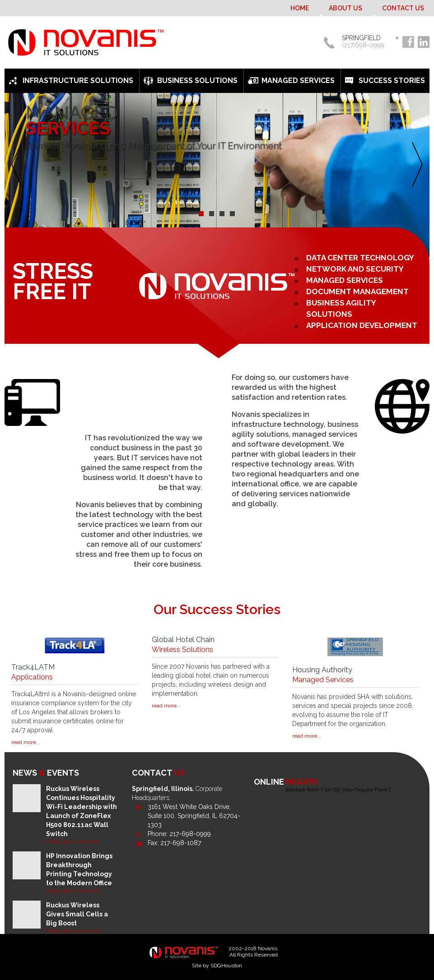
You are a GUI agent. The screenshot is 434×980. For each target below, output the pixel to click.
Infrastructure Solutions (78, 81)
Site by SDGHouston (217, 966)
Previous (19, 165)
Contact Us (403, 8)
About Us (345, 8)
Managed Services (298, 81)
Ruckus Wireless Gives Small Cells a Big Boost (77, 914)
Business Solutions (197, 81)
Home (300, 8)
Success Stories (392, 81)
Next (415, 165)
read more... (26, 742)
